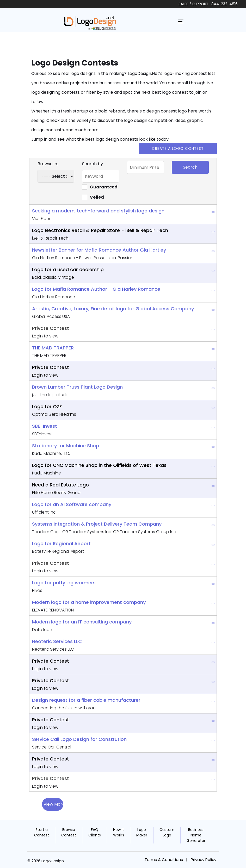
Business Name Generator (196, 835)
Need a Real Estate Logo (60, 485)
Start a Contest (42, 832)
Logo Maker (142, 832)
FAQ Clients (95, 832)
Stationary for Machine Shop (66, 446)
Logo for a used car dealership (68, 269)
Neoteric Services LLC (57, 641)
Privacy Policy (204, 860)
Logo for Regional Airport (61, 543)
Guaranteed (100, 187)
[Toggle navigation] (181, 21)
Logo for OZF (47, 406)
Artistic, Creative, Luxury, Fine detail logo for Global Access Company (113, 309)
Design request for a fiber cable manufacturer (86, 700)
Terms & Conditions (164, 860)
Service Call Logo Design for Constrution (79, 739)
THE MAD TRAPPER (53, 348)
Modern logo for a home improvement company (89, 602)
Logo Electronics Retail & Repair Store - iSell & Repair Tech (100, 230)
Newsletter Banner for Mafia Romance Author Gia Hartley (99, 250)
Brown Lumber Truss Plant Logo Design (77, 387)
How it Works (119, 832)
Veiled (93, 197)
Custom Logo (167, 832)
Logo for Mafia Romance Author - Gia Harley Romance (96, 289)
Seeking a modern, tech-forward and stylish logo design (98, 211)
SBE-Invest (45, 426)
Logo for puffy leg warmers (64, 583)
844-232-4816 (225, 4)
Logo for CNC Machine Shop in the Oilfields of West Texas (99, 465)
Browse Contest (69, 832)
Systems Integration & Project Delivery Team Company (97, 524)
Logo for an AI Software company (72, 504)
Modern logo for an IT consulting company (82, 622)
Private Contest (51, 328)
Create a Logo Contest (178, 148)
